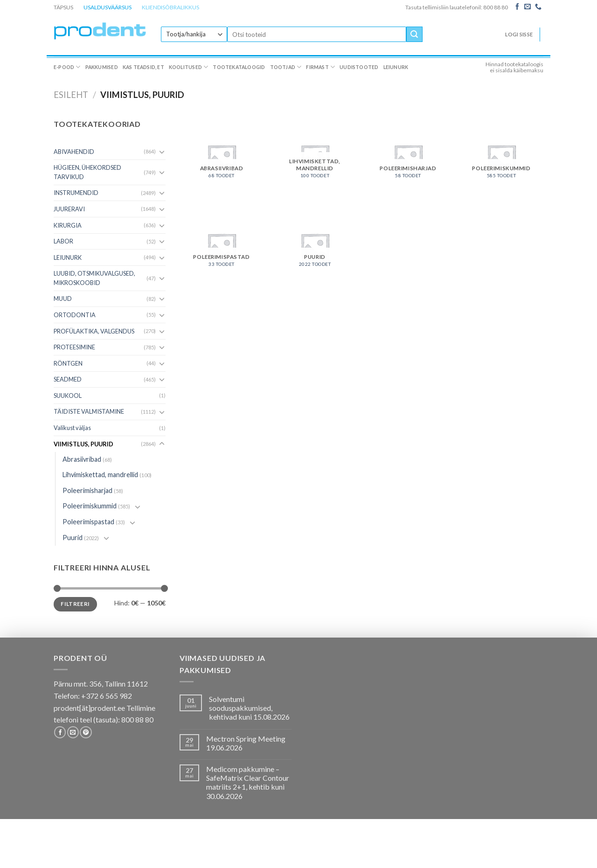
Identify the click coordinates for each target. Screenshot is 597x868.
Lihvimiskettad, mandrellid (100, 475)
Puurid (73, 538)
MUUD (63, 299)
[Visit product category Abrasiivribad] (222, 158)
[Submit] (414, 35)
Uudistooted (359, 67)
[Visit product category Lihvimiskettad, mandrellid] (315, 158)
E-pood (67, 67)
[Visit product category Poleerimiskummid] (501, 158)
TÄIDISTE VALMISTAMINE (89, 411)
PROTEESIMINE (74, 347)
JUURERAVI (69, 209)
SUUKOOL (68, 396)
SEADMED (68, 379)
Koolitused (189, 67)
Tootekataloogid (239, 67)
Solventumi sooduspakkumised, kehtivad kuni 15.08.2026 (249, 708)
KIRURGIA (68, 225)
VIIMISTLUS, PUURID (83, 444)
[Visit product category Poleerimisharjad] (408, 158)
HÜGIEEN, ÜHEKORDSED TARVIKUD (87, 172)
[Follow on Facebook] (517, 7)
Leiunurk (396, 67)
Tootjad (286, 67)
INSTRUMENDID (76, 193)
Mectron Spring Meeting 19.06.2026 (246, 743)
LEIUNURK (68, 257)
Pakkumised (102, 67)
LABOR (63, 241)
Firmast (320, 67)
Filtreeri (75, 604)
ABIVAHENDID (74, 152)
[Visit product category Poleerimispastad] (222, 246)
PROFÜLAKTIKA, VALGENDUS (94, 331)
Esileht (71, 95)
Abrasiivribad (82, 459)
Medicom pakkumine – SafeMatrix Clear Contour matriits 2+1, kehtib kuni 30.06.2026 (248, 782)
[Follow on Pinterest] (86, 732)
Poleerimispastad (88, 522)
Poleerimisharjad (87, 490)
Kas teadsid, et (143, 67)
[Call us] (538, 7)
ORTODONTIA (75, 315)
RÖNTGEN (68, 363)
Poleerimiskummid (90, 506)
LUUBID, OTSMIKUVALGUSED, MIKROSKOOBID (94, 278)
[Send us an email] (528, 7)
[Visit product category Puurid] (315, 246)
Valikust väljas (72, 428)
